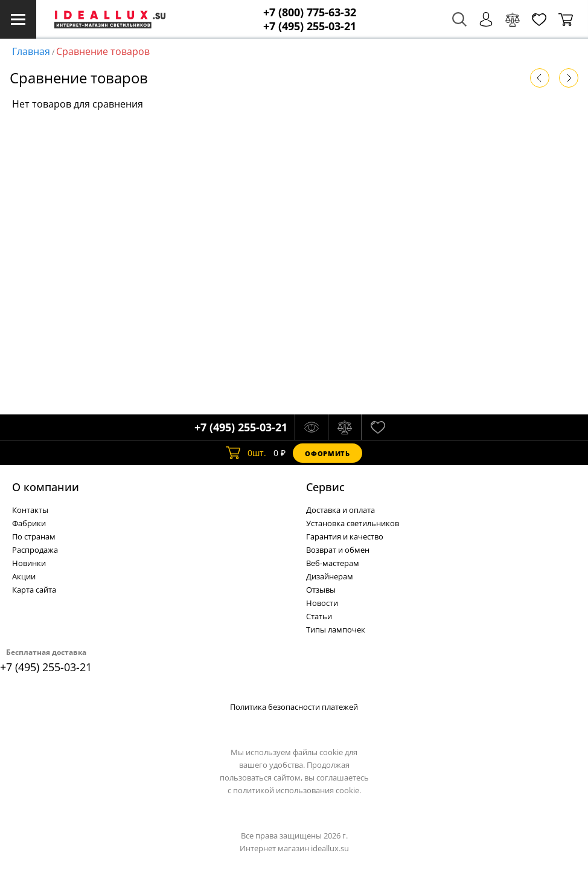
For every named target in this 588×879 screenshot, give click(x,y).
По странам (34, 536)
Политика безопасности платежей (294, 707)
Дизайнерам (330, 576)
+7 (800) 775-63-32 (310, 12)
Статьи (319, 616)
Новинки (29, 563)
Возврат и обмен (338, 550)
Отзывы (321, 590)
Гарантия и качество (345, 536)
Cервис (325, 487)
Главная (31, 51)
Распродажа (35, 550)
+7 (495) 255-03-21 (310, 26)
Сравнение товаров (103, 51)
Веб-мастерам (333, 563)
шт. (246, 453)
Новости (322, 603)
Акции (24, 576)
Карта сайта (34, 590)
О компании (46, 487)
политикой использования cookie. (297, 790)
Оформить (327, 453)
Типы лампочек (336, 629)
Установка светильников (353, 523)
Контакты (30, 510)
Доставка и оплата (340, 510)
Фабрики (29, 523)
